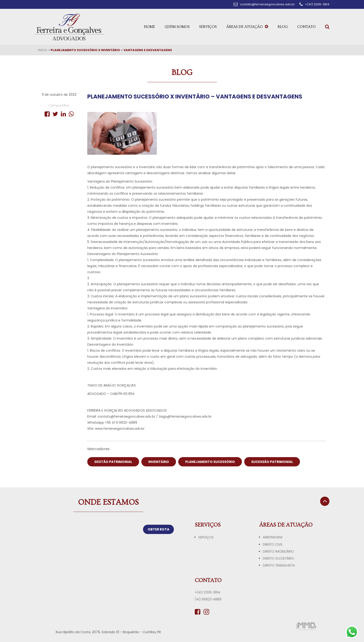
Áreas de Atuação (247, 27)
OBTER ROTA (158, 529)
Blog (283, 27)
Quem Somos (177, 27)
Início (43, 50)
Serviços (208, 27)
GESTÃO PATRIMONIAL (113, 462)
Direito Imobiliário (278, 551)
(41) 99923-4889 (208, 599)
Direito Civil (273, 544)
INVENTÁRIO (159, 462)
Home (149, 27)
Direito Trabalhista (279, 565)
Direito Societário (278, 558)
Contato (306, 27)
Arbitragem (273, 537)
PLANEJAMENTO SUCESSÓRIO (210, 462)
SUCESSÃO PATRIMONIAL (272, 462)
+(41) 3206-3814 (207, 592)
